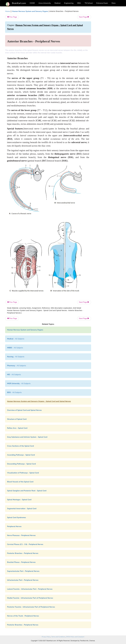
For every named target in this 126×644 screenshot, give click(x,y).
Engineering (69, 3)
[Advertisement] (108, 47)
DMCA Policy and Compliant (75, 637)
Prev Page (12, 17)
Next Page (84, 17)
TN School (89, 3)
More (114, 3)
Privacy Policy (46, 637)
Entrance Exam (102, 3)
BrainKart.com (19, 3)
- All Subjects (16, 339)
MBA (79, 3)
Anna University (45, 3)
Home (8, 11)
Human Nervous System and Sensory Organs (30, 11)
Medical (58, 3)
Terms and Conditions (58, 637)
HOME (32, 3)
